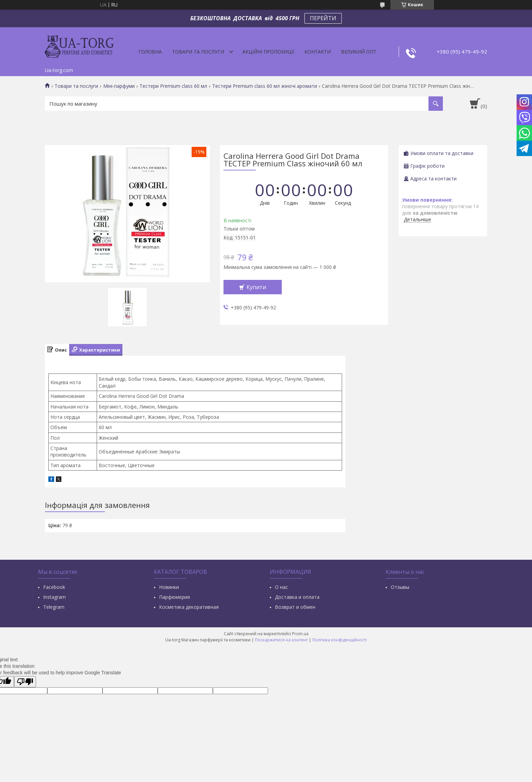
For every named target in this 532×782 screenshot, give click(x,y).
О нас (281, 587)
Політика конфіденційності (340, 640)
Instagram (55, 597)
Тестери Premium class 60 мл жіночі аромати (265, 86)
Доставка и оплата (297, 597)
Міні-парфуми (119, 86)
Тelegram (54, 607)
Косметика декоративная (189, 607)
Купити (256, 287)
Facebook (54, 587)
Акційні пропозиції (268, 52)
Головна (150, 52)
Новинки (169, 587)
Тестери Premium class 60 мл (173, 86)
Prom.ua (300, 634)
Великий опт (359, 52)
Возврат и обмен (295, 607)
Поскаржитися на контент (281, 640)
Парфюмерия (174, 597)
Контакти (318, 52)
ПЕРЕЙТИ (323, 18)
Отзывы (400, 587)
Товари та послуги (198, 52)
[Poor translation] (25, 682)
